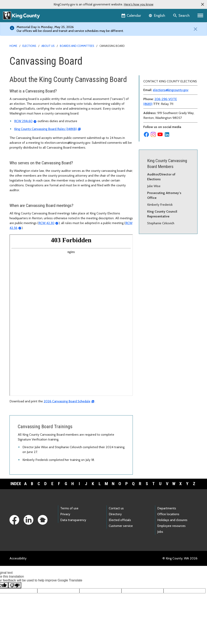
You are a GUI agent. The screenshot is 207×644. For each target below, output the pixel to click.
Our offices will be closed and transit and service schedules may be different (70, 31)
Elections (29, 46)
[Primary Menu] (200, 16)
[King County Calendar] (131, 16)
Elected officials (120, 520)
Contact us (116, 508)
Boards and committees (77, 46)
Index (16, 484)
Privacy (65, 514)
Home (13, 46)
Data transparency (73, 520)
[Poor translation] (15, 585)
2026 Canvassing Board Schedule (67, 401)
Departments (167, 508)
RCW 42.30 (46, 223)
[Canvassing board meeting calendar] (71, 315)
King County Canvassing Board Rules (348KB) (45, 129)
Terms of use (69, 508)
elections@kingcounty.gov (171, 90)
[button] (203, 4)
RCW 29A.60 (23, 121)
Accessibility (18, 558)
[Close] (194, 29)
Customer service (121, 526)
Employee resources (171, 526)
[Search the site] (182, 16)
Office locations (168, 514)
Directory (115, 514)
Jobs (160, 532)
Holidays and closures (172, 520)
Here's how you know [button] (139, 4)
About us (48, 46)
